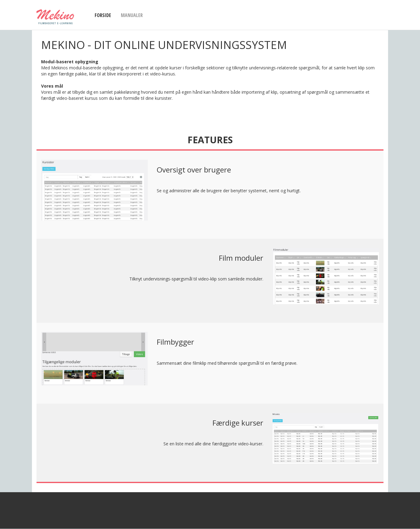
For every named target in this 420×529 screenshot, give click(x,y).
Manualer (132, 15)
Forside (103, 15)
